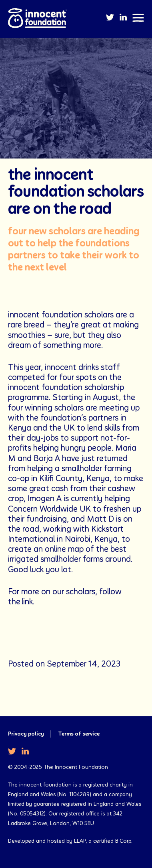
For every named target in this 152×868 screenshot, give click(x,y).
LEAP (80, 841)
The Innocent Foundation (38, 19)
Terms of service (79, 734)
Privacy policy (26, 734)
